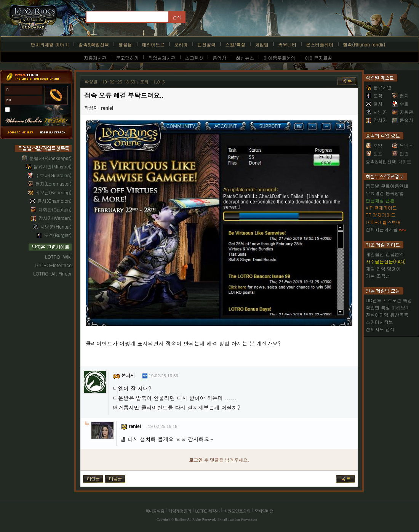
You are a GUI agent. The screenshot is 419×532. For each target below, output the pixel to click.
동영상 (219, 58)
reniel (107, 108)
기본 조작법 (378, 276)
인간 (400, 153)
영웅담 (125, 44)
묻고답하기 (127, 58)
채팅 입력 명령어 (383, 268)
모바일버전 (264, 511)
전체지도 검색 (380, 329)
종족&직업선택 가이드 (389, 161)
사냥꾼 (376, 112)
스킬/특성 (235, 44)
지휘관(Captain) (55, 209)
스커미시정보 (379, 322)
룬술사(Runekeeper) (50, 158)
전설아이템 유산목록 (387, 315)
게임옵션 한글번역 (385, 254)
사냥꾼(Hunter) (56, 227)
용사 (374, 103)
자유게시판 (95, 58)
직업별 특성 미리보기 (388, 307)
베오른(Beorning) (54, 192)
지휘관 (403, 112)
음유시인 (379, 87)
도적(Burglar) (58, 235)
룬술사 (403, 120)
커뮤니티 (287, 44)
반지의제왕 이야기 (50, 44)
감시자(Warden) (55, 218)
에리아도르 (153, 44)
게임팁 (262, 44)
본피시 (128, 376)
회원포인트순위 (237, 511)
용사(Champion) (54, 201)
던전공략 (206, 44)
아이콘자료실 (318, 58)
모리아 (181, 44)
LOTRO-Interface (53, 265)
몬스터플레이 (320, 44)
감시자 (376, 120)
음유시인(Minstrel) (53, 166)
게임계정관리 (180, 511)
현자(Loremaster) (53, 183)
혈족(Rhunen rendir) (364, 44)
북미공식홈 (155, 511)
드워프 (403, 145)
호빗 (374, 145)
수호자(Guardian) (53, 175)
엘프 (374, 153)
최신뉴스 (245, 58)
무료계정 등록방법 (385, 193)
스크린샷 (194, 58)
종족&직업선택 (94, 44)
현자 (400, 95)
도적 (374, 95)
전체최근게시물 (382, 229)
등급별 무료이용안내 (387, 186)
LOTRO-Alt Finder (52, 273)
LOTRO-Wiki (58, 257)
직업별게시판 (162, 58)
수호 (400, 103)
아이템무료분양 (280, 58)
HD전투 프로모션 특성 (389, 300)
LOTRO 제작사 (208, 511)
